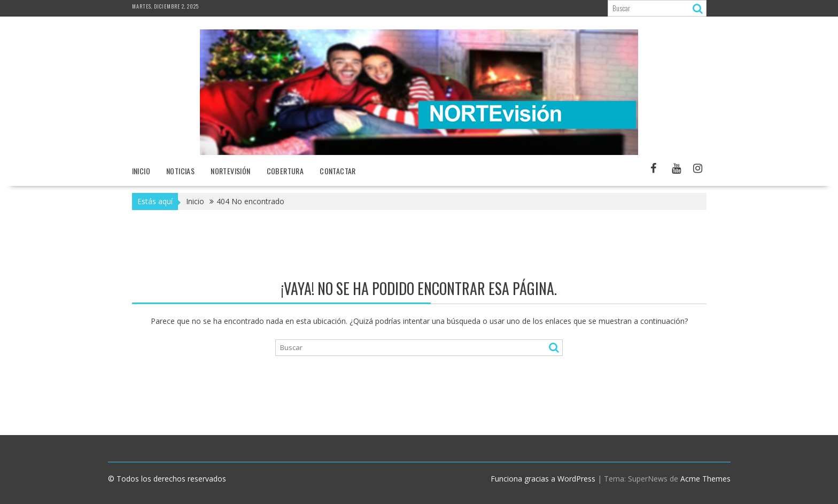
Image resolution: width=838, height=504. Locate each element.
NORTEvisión (230, 171)
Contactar (338, 171)
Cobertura (285, 171)
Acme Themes (705, 479)
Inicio (141, 171)
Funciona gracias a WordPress (543, 479)
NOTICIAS (180, 171)
